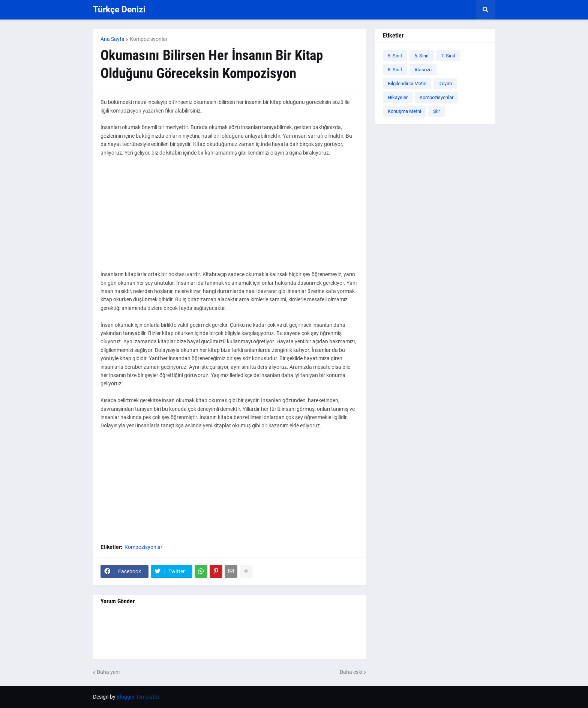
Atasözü (423, 70)
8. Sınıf (395, 70)
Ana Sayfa (112, 39)
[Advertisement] (229, 218)
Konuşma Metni (404, 111)
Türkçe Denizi (119, 10)
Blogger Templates (138, 697)
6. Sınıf (422, 56)
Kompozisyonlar (149, 39)
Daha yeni (108, 672)
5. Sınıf (395, 56)
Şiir (436, 111)
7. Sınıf (448, 56)
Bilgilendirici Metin (407, 83)
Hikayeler (398, 97)
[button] (486, 10)
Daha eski (351, 672)
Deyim (445, 83)
